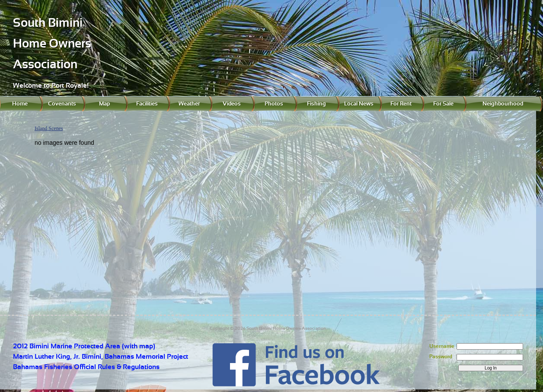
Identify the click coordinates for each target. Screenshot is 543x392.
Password (441, 357)
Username (442, 346)
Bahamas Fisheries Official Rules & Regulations (86, 367)
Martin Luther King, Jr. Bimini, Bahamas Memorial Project (101, 357)
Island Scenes (49, 128)
